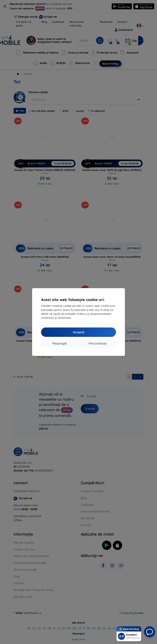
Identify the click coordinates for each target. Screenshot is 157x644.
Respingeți (60, 343)
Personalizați (97, 343)
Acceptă (79, 332)
